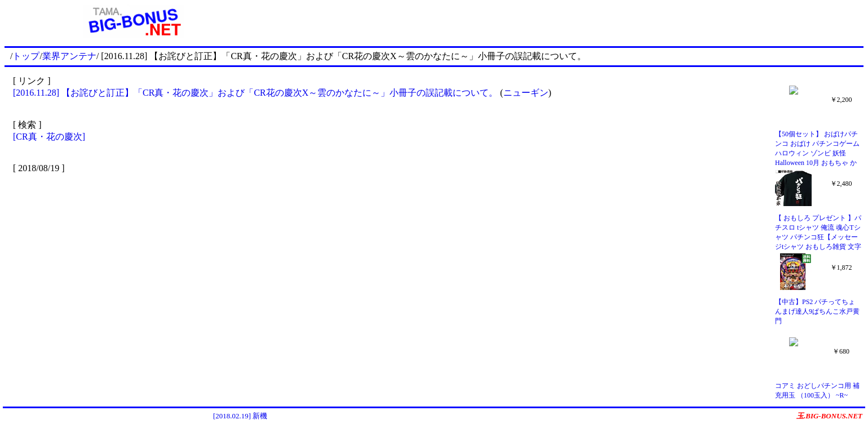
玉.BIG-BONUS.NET (829, 416)
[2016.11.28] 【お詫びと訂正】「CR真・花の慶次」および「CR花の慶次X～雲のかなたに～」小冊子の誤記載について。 (256, 93)
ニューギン (526, 93)
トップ (26, 56)
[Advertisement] (563, 21)
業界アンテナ (69, 56)
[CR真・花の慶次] (49, 137)
